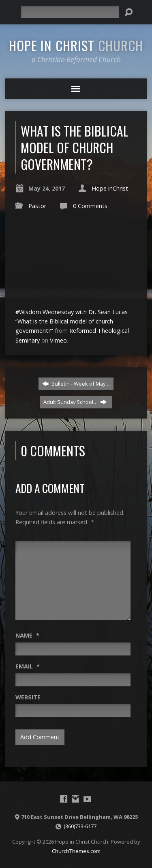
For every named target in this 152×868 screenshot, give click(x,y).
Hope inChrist (110, 188)
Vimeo (58, 340)
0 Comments (90, 206)
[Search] (70, 12)
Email (28, 666)
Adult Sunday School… (75, 402)
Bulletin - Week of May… (76, 384)
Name (27, 635)
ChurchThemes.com (76, 851)
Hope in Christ (76, 45)
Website (28, 697)
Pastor (37, 206)
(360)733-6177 (80, 826)
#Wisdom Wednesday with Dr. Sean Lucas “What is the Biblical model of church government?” (72, 321)
